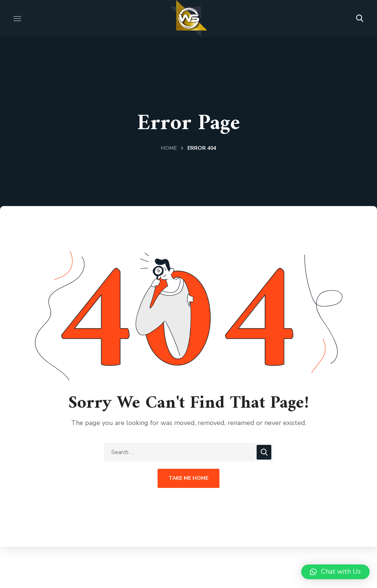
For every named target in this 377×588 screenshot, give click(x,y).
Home (169, 148)
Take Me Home (188, 478)
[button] (360, 18)
